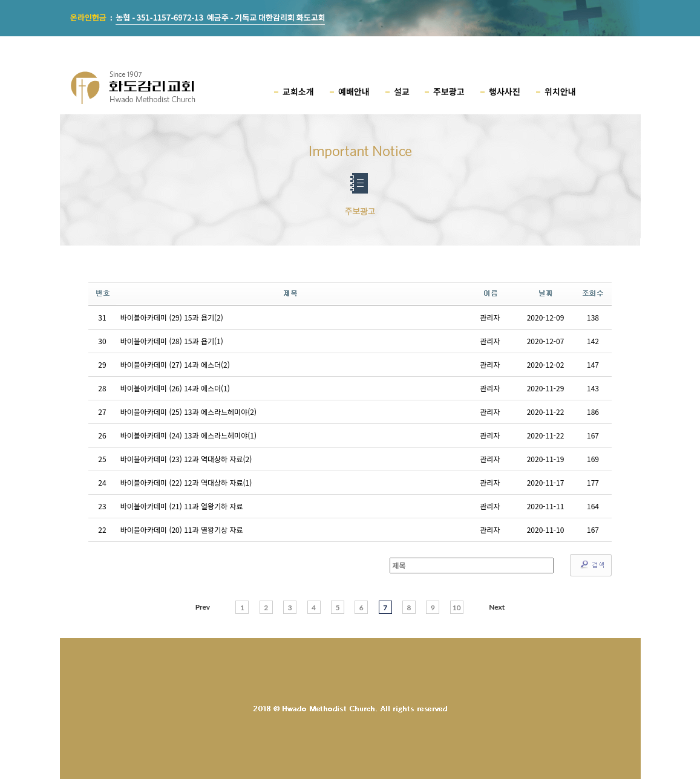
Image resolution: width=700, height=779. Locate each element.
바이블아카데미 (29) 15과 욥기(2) (172, 317)
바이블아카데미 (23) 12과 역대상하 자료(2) (186, 459)
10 (457, 608)
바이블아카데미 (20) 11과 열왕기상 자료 (182, 530)
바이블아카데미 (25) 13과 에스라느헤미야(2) (188, 412)
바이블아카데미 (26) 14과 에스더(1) (175, 388)
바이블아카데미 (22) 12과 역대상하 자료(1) (186, 482)
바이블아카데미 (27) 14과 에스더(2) (175, 364)
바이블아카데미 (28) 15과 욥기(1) (172, 341)
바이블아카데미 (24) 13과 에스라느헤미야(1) (188, 435)
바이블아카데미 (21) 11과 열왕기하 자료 (182, 506)
